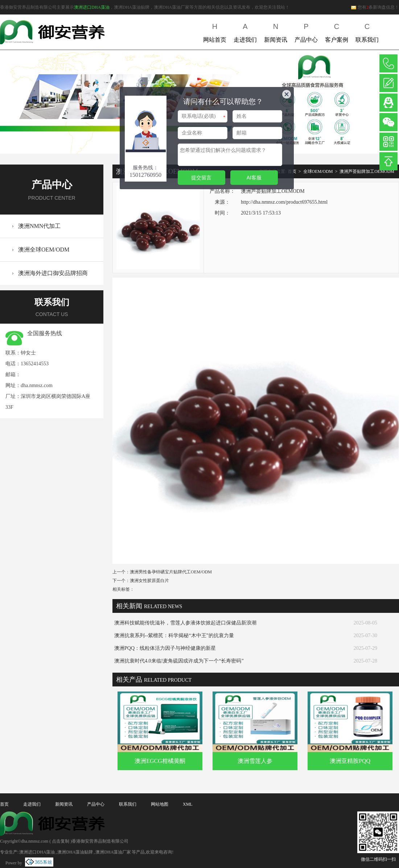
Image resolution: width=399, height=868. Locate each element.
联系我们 (367, 31)
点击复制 (61, 841)
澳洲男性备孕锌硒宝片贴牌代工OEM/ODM (171, 572)
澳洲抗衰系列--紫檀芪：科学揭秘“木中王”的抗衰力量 (174, 636)
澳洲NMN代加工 (39, 226)
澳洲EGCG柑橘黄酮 (160, 761)
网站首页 (215, 31)
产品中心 (306, 31)
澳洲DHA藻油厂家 (113, 852)
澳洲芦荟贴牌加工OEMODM (367, 171)
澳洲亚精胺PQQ (350, 761)
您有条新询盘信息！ (375, 7)
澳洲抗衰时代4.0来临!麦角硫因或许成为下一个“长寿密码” (179, 661)
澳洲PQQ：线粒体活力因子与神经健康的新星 (165, 648)
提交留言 (201, 178)
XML (188, 804)
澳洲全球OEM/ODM (44, 250)
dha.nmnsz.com (37, 385)
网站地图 (160, 804)
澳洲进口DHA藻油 (92, 7)
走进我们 (245, 31)
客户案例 (337, 31)
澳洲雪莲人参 (255, 761)
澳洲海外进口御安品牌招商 (53, 273)
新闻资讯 (276, 31)
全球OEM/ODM (318, 171)
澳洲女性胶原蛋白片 (149, 581)
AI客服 (254, 178)
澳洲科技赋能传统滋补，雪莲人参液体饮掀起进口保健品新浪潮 (185, 623)
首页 (4, 804)
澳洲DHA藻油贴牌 (75, 852)
